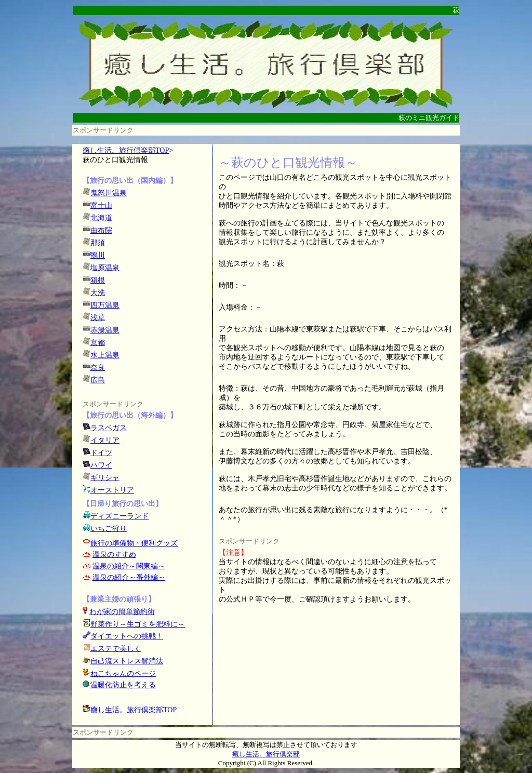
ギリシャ (105, 478)
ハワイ (101, 465)
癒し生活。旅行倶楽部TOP (126, 150)
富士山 (101, 205)
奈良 (98, 368)
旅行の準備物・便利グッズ (134, 543)
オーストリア (112, 490)
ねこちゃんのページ (123, 674)
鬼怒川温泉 (109, 193)
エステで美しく (116, 649)
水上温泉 (105, 355)
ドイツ (101, 453)
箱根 (98, 280)
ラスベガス (109, 428)
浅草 (98, 318)
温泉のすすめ (114, 555)
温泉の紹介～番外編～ (129, 577)
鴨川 (98, 255)
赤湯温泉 (105, 330)
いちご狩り (109, 529)
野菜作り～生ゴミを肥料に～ (138, 624)
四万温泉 (105, 305)
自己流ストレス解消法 (127, 661)
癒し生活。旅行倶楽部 (266, 754)
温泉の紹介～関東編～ (129, 566)
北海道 (101, 218)
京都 (98, 343)
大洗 (98, 293)
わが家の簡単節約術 (122, 612)
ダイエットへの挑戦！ (123, 636)
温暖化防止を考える (123, 685)
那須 (98, 243)
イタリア (105, 440)
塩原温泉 (105, 268)
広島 (98, 380)
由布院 (101, 230)
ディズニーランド (119, 516)
